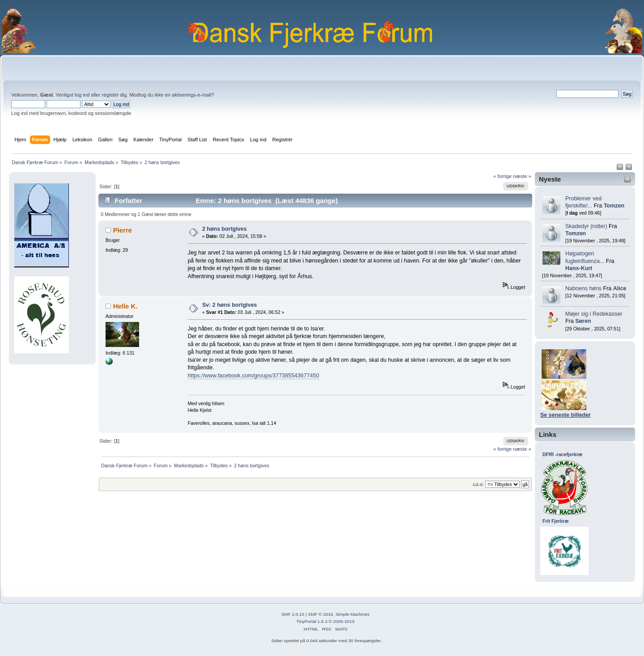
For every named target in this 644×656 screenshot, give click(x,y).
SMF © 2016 (321, 614)
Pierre (123, 230)
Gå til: (478, 485)
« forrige (502, 176)
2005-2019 (344, 621)
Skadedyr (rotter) (586, 226)
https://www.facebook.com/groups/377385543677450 (254, 376)
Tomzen (614, 206)
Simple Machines (352, 614)
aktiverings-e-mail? (193, 95)
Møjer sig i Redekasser (594, 314)
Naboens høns (583, 288)
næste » (522, 176)
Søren (583, 321)
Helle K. (125, 306)
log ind (82, 95)
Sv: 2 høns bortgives (230, 305)
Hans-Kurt (579, 268)
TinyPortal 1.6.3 (311, 621)
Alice (620, 288)
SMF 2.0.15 (293, 614)
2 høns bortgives (225, 229)
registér (110, 95)
